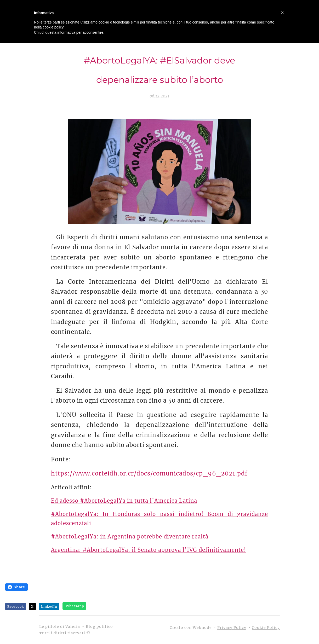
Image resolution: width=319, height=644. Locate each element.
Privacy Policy (232, 628)
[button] (282, 13)
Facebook (16, 607)
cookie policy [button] (53, 27)
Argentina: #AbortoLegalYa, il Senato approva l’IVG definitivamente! (149, 550)
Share (16, 587)
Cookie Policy (266, 628)
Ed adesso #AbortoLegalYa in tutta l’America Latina (124, 500)
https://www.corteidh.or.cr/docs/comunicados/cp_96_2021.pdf (149, 473)
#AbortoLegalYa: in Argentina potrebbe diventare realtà (130, 536)
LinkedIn (49, 607)
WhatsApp (75, 606)
